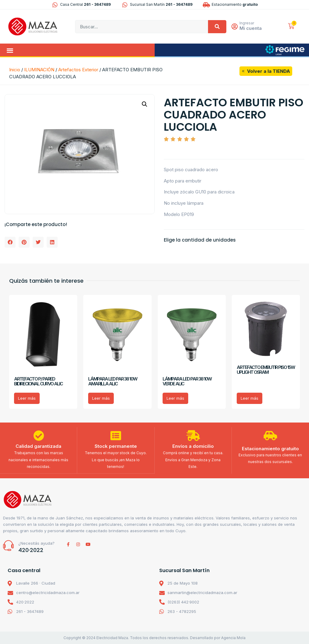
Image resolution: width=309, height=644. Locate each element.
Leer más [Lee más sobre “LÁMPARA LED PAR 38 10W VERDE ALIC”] (175, 398)
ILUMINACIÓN (39, 70)
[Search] (217, 27)
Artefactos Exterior (78, 70)
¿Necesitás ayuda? (36, 543)
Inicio (15, 70)
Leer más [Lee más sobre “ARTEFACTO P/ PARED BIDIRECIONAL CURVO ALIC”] (27, 398)
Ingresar (247, 23)
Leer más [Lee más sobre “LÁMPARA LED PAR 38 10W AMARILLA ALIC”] (101, 398)
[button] (10, 50)
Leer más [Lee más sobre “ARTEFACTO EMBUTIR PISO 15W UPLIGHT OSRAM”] (250, 398)
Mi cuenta (251, 28)
